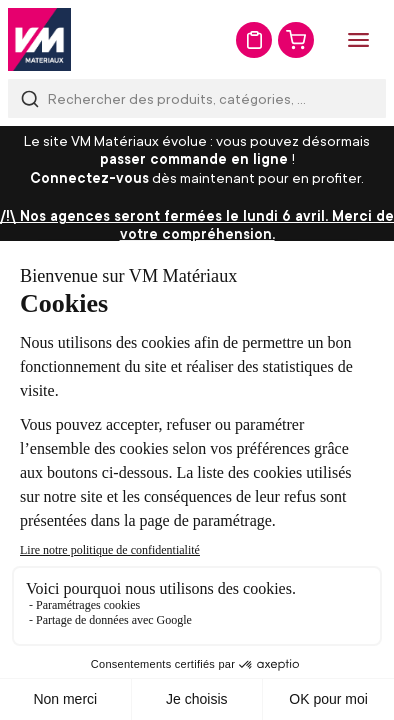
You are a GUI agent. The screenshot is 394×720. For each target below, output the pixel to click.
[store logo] (39, 39)
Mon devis (254, 40)
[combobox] (197, 98)
